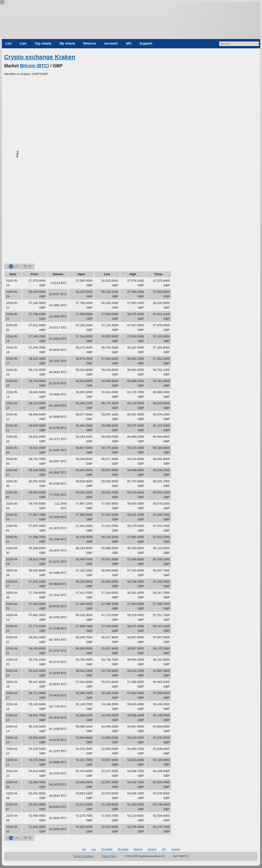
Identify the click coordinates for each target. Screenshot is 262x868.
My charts (67, 43)
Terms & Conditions (84, 856)
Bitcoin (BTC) (34, 66)
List (8, 43)
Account (111, 43)
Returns (90, 43)
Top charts (43, 43)
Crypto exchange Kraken (40, 57)
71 (30, 266)
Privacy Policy (109, 856)
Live (23, 43)
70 (25, 266)
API (129, 43)
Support (146, 43)
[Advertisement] (131, 111)
